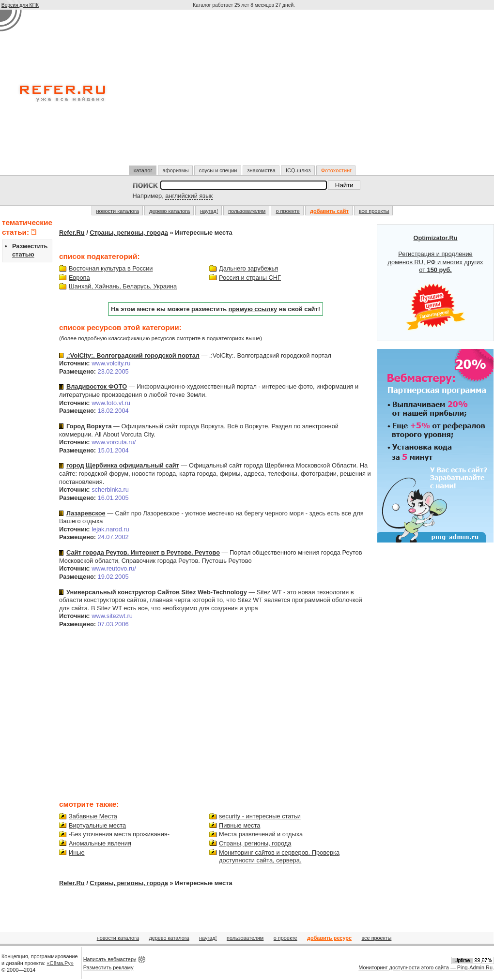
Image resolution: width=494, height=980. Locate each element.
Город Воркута (89, 426)
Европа (79, 278)
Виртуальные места (97, 825)
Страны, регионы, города (129, 233)
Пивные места (239, 825)
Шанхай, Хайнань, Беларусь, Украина (123, 286)
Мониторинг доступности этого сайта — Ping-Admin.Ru (425, 967)
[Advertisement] (245, 91)
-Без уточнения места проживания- (119, 834)
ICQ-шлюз (298, 170)
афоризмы (176, 170)
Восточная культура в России (111, 268)
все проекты (374, 211)
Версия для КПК (20, 5)
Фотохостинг (336, 170)
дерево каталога (170, 211)
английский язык (189, 196)
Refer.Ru (72, 233)
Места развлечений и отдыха (261, 834)
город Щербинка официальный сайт (123, 465)
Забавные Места (93, 816)
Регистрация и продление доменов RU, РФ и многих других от (436, 283)
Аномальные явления (100, 843)
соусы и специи (218, 170)
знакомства (262, 170)
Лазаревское (86, 513)
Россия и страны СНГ (250, 278)
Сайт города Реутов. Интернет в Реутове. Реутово (143, 552)
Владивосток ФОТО (97, 386)
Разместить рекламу (108, 967)
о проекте (287, 211)
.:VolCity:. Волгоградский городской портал (133, 355)
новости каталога (118, 211)
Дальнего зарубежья (248, 268)
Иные (77, 852)
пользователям (247, 211)
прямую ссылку (253, 309)
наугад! (209, 211)
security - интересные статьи (260, 816)
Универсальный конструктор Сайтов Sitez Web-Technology (157, 592)
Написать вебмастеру (110, 959)
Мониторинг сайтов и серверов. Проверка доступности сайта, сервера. (279, 857)
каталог (143, 170)
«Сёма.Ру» (60, 963)
